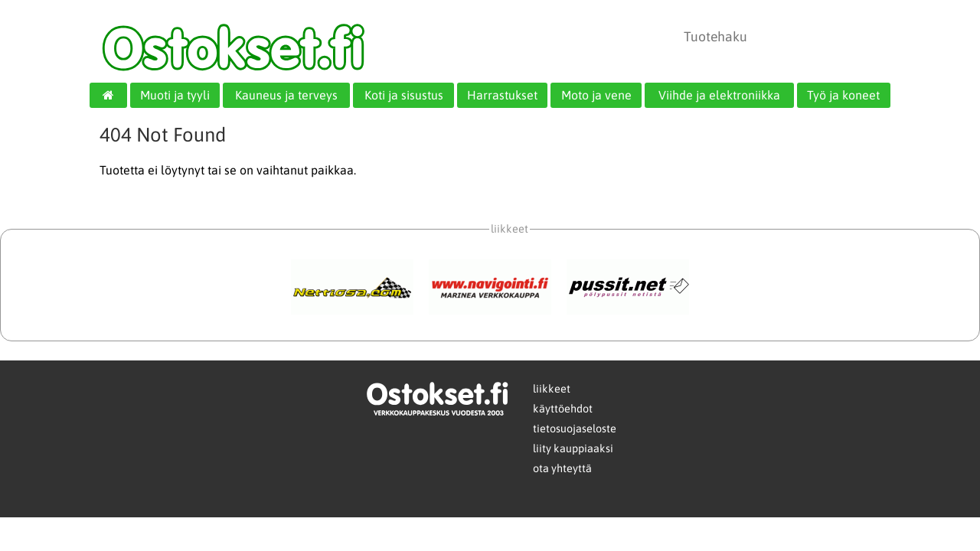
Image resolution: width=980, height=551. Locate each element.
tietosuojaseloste (575, 429)
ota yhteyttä (562, 468)
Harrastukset (502, 95)
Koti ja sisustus (404, 95)
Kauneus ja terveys (286, 95)
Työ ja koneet (843, 95)
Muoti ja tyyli (175, 95)
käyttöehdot (563, 409)
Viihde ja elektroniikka (719, 95)
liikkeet (552, 389)
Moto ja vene (596, 95)
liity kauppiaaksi (573, 448)
